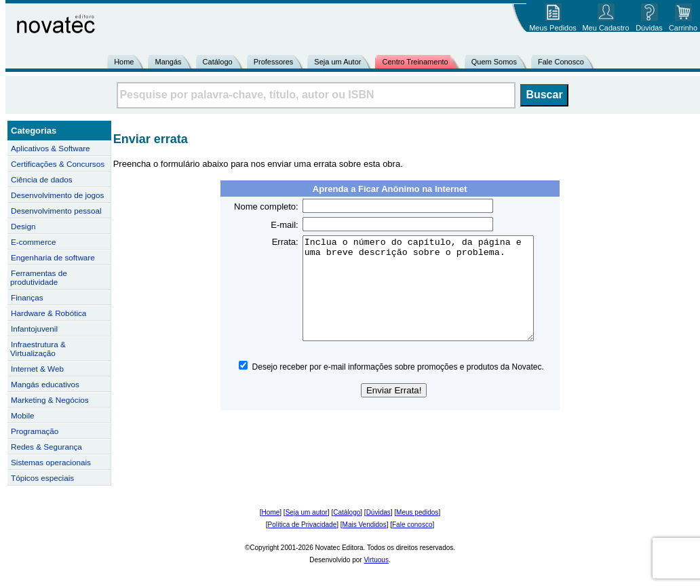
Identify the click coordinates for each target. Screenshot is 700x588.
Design (23, 226)
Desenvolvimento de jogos (57, 195)
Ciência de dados (42, 179)
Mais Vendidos (365, 525)
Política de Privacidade (303, 525)
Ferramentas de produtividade (39, 277)
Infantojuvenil (34, 329)
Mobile (23, 415)
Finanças (27, 297)
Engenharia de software (53, 257)
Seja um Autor (337, 62)
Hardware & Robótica (48, 313)
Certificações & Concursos (58, 164)
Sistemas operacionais (51, 462)
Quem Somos (494, 62)
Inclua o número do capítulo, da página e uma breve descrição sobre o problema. (428, 298)
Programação (35, 431)
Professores (274, 62)
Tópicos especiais (42, 478)
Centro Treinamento (415, 62)
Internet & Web (37, 369)
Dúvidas (378, 512)
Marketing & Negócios (50, 400)
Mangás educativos (45, 384)
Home (124, 62)
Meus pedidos (417, 512)
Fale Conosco (561, 62)
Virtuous (376, 560)
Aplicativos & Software (51, 148)
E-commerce (33, 242)
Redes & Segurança (46, 447)
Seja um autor (307, 512)
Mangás (168, 62)
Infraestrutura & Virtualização (38, 349)
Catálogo (218, 62)
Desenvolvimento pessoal (56, 211)
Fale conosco (412, 525)
